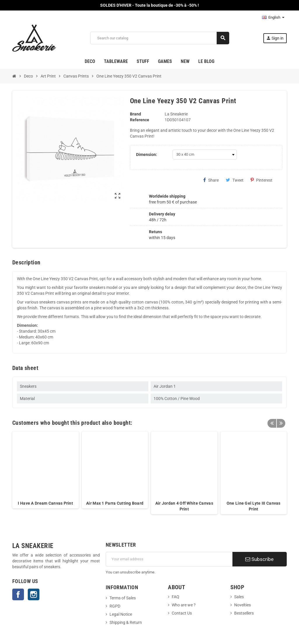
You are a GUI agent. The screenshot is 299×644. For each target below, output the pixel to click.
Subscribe (259, 559)
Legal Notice (121, 614)
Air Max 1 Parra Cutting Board (115, 503)
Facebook (18, 594)
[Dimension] (205, 155)
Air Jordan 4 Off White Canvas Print (184, 506)
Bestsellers (244, 613)
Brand (135, 114)
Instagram (34, 594)
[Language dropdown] (273, 17)
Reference (140, 120)
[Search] (160, 38)
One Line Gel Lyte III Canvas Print (254, 506)
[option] (46, 473)
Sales (239, 597)
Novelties (242, 605)
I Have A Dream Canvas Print (45, 503)
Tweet (235, 180)
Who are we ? (184, 605)
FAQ (175, 597)
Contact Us (182, 613)
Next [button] (281, 421)
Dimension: (147, 155)
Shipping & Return (126, 622)
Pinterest (261, 180)
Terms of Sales (123, 598)
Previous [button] (272, 421)
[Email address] (169, 559)
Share (211, 180)
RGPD (115, 606)
